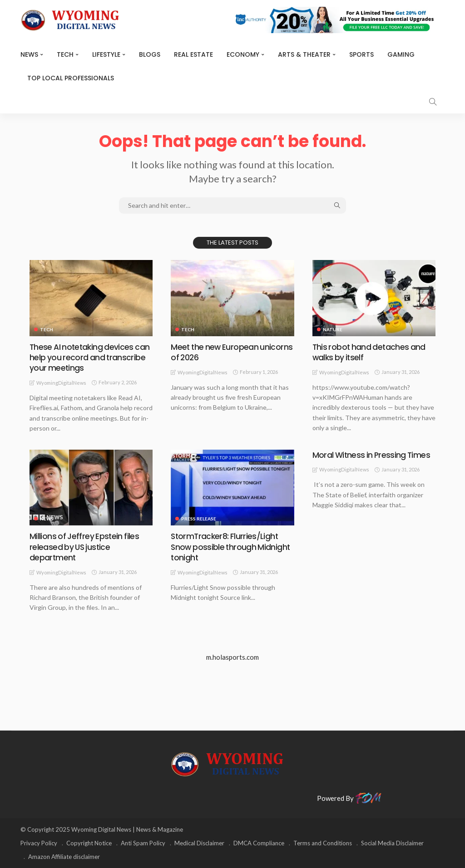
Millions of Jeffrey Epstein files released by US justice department (85, 547)
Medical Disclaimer (199, 843)
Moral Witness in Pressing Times (373, 455)
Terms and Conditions (323, 843)
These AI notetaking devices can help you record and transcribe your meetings (91, 358)
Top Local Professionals (71, 78)
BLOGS (150, 54)
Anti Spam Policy (143, 843)
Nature (333, 329)
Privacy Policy (39, 843)
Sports (361, 54)
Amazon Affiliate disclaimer (64, 857)
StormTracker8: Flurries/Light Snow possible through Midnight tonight (231, 547)
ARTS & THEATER (304, 54)
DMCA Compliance (259, 843)
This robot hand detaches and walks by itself (370, 352)
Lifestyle (106, 54)
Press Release (199, 519)
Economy (243, 54)
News (29, 54)
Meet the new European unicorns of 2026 (215, 352)
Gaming (401, 54)
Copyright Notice (89, 843)
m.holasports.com (232, 657)
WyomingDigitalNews (61, 383)
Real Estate (193, 54)
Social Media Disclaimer (392, 843)
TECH (65, 54)
